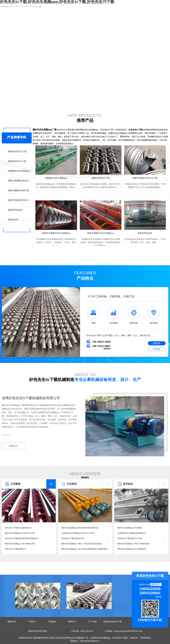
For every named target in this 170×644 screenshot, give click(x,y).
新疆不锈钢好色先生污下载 (20, 200)
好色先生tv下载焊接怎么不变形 (130, 538)
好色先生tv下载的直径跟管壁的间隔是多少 (22, 538)
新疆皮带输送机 (15, 210)
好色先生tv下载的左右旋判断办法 (18, 528)
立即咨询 (157, 349)
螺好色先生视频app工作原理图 (130, 528)
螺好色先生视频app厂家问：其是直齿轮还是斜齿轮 (82, 544)
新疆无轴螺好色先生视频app (20, 190)
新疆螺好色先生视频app (19, 171)
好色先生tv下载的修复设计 (15, 549)
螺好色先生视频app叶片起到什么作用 (20, 533)
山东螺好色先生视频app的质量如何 (132, 533)
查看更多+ (14, 446)
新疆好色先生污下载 (17, 151)
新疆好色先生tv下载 (17, 161)
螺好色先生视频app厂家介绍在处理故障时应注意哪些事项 (84, 549)
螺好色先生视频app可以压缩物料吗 (132, 549)
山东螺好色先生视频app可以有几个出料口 (78, 533)
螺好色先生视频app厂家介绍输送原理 (20, 544)
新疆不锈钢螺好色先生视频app (20, 181)
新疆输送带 (13, 220)
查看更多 (157, 343)
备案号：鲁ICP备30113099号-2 (85, 641)
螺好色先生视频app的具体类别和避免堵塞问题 (80, 528)
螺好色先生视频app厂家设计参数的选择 (133, 544)
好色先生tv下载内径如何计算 (73, 538)
